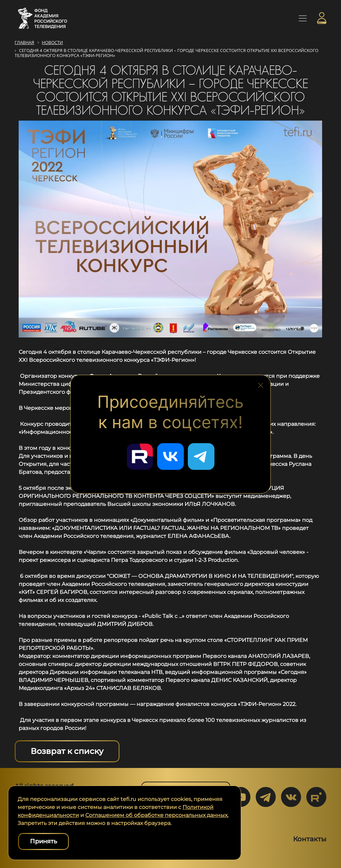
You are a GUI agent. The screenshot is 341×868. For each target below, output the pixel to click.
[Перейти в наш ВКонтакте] (170, 457)
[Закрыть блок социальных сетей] (261, 384)
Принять (43, 841)
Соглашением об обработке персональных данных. (157, 815)
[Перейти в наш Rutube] (140, 457)
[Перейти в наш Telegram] (201, 457)
